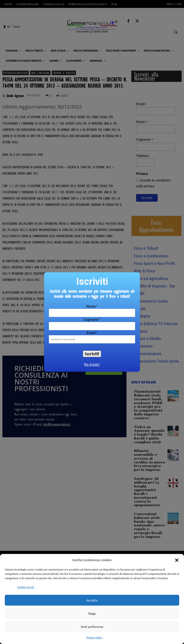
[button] (177, 560)
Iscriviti (92, 354)
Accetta (92, 600)
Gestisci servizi (26, 587)
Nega (92, 614)
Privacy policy (95, 638)
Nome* (92, 306)
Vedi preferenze (92, 627)
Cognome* (92, 319)
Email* (92, 333)
